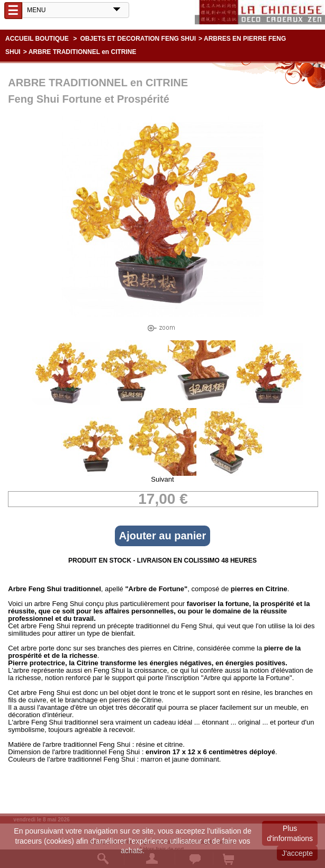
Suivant (162, 479)
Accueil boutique (37, 39)
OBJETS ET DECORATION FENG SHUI (138, 39)
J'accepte (297, 853)
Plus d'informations (290, 833)
